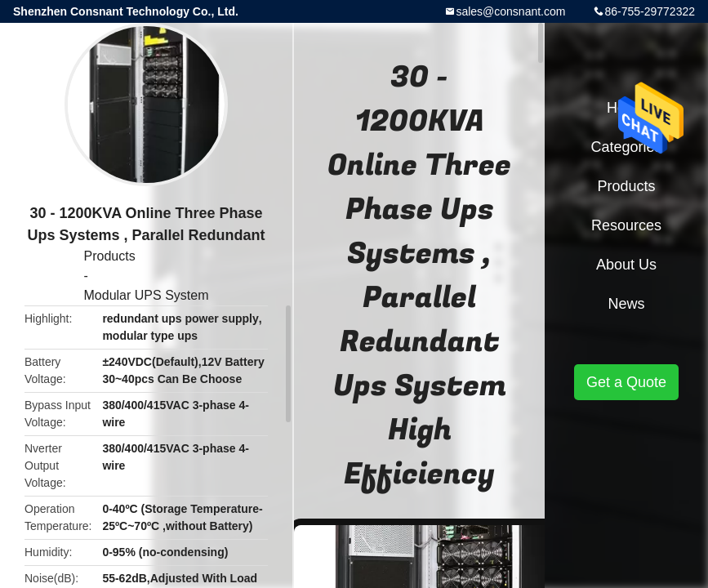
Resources (626, 225)
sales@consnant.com (510, 11)
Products (110, 256)
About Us (626, 265)
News (626, 304)
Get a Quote (626, 382)
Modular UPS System (147, 295)
